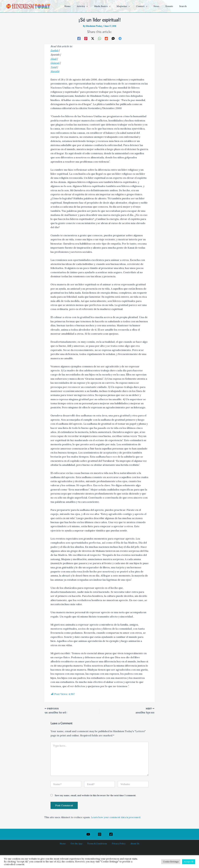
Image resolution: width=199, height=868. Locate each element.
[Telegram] (120, 38)
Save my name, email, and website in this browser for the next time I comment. (95, 796)
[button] (98, 6)
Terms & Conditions (97, 844)
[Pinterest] (86, 38)
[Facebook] (79, 38)
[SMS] (113, 38)
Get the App (78, 844)
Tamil (54, 67)
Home (66, 844)
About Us (131, 844)
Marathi (55, 71)
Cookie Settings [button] (171, 862)
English (55, 50)
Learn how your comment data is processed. (118, 817)
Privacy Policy (117, 844)
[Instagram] (100, 834)
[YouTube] (88, 834)
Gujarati (55, 63)
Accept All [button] (189, 862)
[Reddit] (106, 38)
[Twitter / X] (93, 38)
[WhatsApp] (99, 38)
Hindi (54, 59)
